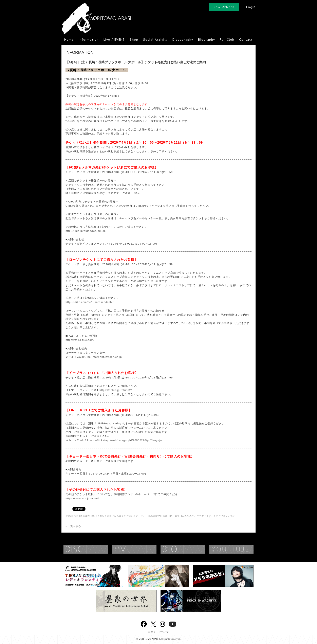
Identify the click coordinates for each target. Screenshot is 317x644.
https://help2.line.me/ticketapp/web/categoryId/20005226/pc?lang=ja (116, 440)
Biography (207, 40)
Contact (246, 40)
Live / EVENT (114, 40)
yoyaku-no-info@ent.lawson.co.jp (99, 357)
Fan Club (227, 40)
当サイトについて (158, 632)
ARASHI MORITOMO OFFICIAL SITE (98, 19)
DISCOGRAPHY (94, 549)
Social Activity (155, 40)
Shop (134, 40)
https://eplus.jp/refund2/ (116, 390)
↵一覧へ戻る (73, 526)
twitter (153, 624)
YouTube (239, 549)
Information (89, 40)
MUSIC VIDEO (142, 549)
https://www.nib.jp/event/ (82, 498)
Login (251, 7)
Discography (183, 40)
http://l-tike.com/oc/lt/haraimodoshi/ (90, 302)
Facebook (144, 623)
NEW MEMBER (224, 7)
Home (69, 40)
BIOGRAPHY (191, 549)
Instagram (162, 624)
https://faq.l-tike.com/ (80, 340)
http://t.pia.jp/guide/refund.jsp (86, 231)
